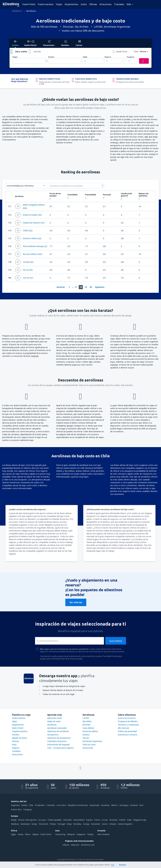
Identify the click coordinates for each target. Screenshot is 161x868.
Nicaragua (124, 805)
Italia (129, 820)
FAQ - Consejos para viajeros (60, 748)
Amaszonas (88, 748)
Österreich (43, 824)
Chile (31, 805)
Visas (14, 745)
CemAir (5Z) (24, 262)
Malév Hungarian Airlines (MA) (30, 206)
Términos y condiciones (128, 725)
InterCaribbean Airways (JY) (31, 246)
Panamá (134, 805)
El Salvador (40, 805)
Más (129, 4)
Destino (51, 57)
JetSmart (87, 725)
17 (76, 287)
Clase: (136, 52)
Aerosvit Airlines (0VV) (29, 254)
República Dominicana (78, 805)
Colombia (51, 805)
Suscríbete (116, 641)
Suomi (105, 824)
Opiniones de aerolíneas (58, 731)
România (77, 824)
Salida (85, 57)
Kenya (21, 834)
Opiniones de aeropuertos (59, 738)
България (42, 820)
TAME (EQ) (24, 231)
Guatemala (94, 805)
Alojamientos (71, 4)
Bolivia (24, 805)
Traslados (119, 4)
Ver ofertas (76, 602)
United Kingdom (125, 824)
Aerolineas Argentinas (92, 741)
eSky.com (75, 845)
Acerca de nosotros (127, 718)
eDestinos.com (88, 845)
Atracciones (106, 4)
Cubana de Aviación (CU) (30, 223)
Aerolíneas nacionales (57, 728)
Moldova (15, 824)
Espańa (89, 820)
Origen (15, 57)
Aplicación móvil (54, 718)
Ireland (122, 820)
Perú (141, 805)
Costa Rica (61, 805)
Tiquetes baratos (20, 731)
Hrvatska (113, 820)
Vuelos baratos (46, 4)
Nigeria (36, 834)
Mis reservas (124, 728)
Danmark (67, 820)
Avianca (86, 735)
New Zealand (103, 834)
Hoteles (16, 735)
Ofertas (93, 4)
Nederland (25, 824)
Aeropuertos (53, 735)
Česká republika (55, 820)
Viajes (59, 4)
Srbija (69, 824)
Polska (53, 824)
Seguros (16, 748)
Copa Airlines (88, 728)
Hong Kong (60, 834)
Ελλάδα (105, 820)
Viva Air (86, 738)
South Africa (46, 834)
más (113, 865)
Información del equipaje (58, 745)
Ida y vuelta (21, 52)
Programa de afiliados (128, 721)
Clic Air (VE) (24, 270)
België (14, 820)
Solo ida (37, 52)
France (97, 820)
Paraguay (27, 809)
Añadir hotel (122, 52)
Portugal (61, 824)
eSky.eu (66, 845)
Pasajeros (131, 57)
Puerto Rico (16, 809)
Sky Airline (87, 721)
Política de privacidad (127, 731)
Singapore (81, 834)
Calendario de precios (57, 741)
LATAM (86, 718)
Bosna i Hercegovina (27, 820)
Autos (84, 4)
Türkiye (90, 834)
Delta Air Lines (89, 745)
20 (91, 287)
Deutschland (79, 820)
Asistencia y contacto (128, 735)
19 (86, 287)
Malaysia (71, 834)
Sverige (86, 824)
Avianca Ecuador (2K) (28, 215)
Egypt (14, 834)
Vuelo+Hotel (29, 4)
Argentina (15, 805)
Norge (34, 824)
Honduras (105, 805)
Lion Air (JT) (24, 278)
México (114, 805)
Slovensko (96, 824)
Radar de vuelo (54, 721)
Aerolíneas (52, 725)
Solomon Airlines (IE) (28, 238)
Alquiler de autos (20, 738)
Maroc (28, 834)
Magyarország (140, 820)
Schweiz (113, 824)
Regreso (108, 57)
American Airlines (90, 731)
